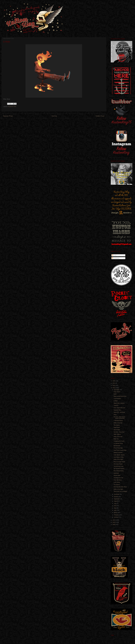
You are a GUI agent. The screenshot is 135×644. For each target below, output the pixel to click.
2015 (114, 381)
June (115, 506)
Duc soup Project (118, 464)
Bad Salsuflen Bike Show (120, 487)
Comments (115, 258)
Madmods (116, 473)
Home (54, 116)
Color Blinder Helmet (119, 455)
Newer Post (8, 116)
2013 (114, 386)
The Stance (117, 485)
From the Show (118, 480)
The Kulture (117, 425)
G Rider (116, 401)
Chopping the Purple (119, 441)
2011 (114, 520)
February (116, 515)
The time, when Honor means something (119, 418)
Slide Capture (117, 434)
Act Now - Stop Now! (119, 432)
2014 (114, 383)
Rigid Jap (116, 439)
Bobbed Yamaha (118, 453)
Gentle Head (117, 475)
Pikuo (115, 415)
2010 (114, 522)
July (115, 503)
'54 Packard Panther (119, 469)
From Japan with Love (119, 408)
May (115, 508)
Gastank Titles (117, 410)
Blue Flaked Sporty (119, 471)
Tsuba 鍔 (116, 405)
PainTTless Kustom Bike (120, 450)
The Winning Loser (119, 466)
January (116, 517)
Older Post (100, 116)
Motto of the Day (118, 423)
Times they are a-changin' (120, 491)
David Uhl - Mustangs (119, 412)
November (117, 494)
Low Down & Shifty (119, 457)
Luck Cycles (117, 482)
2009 (114, 525)
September (117, 499)
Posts (114, 255)
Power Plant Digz (118, 448)
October (116, 497)
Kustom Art (12, 107)
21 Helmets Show (118, 443)
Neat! (115, 394)
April (115, 510)
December (117, 390)
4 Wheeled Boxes (118, 421)
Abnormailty (117, 430)
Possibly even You (118, 478)
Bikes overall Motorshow (120, 396)
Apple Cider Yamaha (119, 403)
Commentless (117, 399)
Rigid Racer (117, 427)
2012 (114, 388)
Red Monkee (117, 446)
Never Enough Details (119, 462)
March (116, 513)
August (116, 501)
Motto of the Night (118, 459)
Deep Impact (117, 392)
